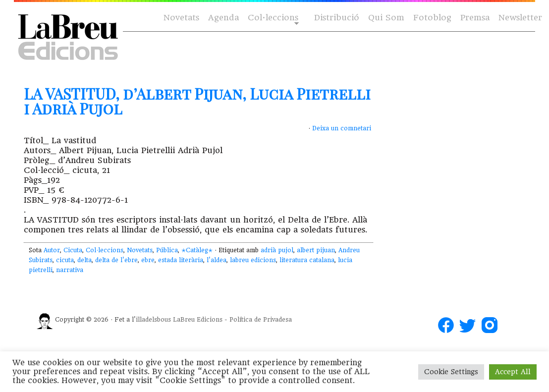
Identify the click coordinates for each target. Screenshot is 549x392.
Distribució (337, 18)
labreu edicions (253, 260)
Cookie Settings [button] (451, 372)
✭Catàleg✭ (197, 250)
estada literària (181, 260)
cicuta (65, 260)
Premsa (475, 18)
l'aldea (217, 260)
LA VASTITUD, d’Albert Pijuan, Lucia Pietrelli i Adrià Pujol (197, 101)
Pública (167, 250)
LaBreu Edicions (198, 320)
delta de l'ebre (116, 260)
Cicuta (73, 250)
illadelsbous (153, 320)
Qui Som (386, 18)
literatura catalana (307, 260)
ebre (148, 260)
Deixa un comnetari (342, 128)
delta (84, 260)
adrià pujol (277, 250)
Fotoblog (432, 18)
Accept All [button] (513, 372)
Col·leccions (272, 18)
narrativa (70, 270)
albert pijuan (316, 250)
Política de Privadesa (261, 320)
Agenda (223, 18)
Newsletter (520, 18)
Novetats (181, 18)
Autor (52, 250)
